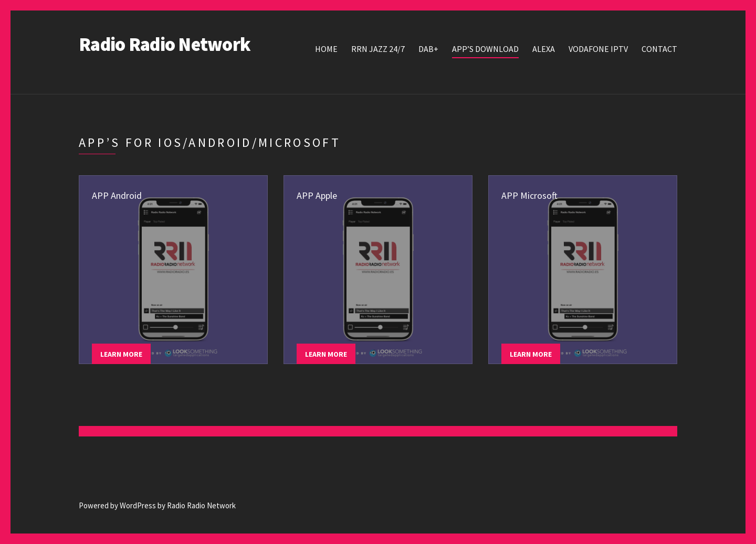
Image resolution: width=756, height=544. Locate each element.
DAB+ (428, 49)
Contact (659, 49)
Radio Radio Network (165, 44)
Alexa (544, 49)
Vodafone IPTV (598, 49)
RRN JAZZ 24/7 (378, 49)
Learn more (121, 354)
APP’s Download (485, 49)
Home (326, 49)
